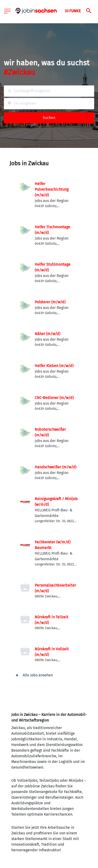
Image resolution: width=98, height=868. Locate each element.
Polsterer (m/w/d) (50, 302)
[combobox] (49, 91)
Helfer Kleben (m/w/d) (54, 366)
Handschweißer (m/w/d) (55, 467)
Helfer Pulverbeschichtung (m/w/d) (52, 189)
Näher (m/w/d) (47, 334)
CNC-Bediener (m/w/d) (54, 398)
